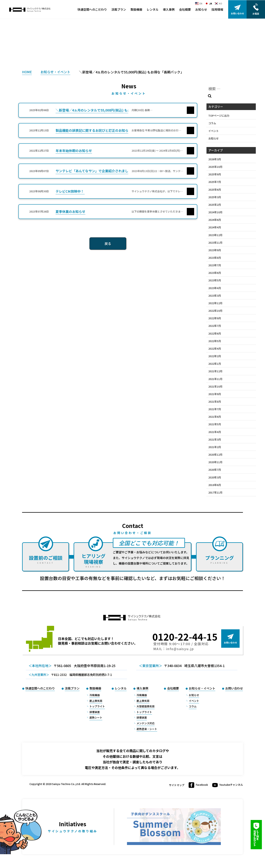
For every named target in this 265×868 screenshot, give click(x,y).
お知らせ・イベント (55, 72)
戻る (108, 243)
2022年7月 (215, 326)
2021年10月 (215, 386)
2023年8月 (215, 258)
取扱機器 (136, 9)
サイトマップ (177, 785)
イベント (213, 131)
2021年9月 (215, 394)
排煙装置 (95, 712)
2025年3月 (215, 197)
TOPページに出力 (219, 115)
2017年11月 (215, 492)
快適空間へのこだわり (92, 9)
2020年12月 (215, 454)
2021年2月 (215, 447)
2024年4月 (215, 227)
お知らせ (201, 9)
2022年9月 (215, 318)
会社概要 (185, 9)
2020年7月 (215, 470)
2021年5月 (215, 424)
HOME (27, 72)
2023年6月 (215, 273)
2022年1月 (215, 364)
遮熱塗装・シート (147, 729)
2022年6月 (215, 333)
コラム (212, 123)
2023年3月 (215, 295)
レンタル (153, 9)
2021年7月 (215, 409)
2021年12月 (215, 371)
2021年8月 (215, 401)
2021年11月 (215, 379)
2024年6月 (215, 220)
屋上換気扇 (96, 701)
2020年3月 (215, 477)
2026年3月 (215, 159)
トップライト (97, 706)
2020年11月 (215, 462)
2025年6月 (215, 189)
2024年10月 (215, 212)
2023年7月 (215, 265)
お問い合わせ (234, 688)
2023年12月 (215, 235)
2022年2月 (215, 356)
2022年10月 (215, 311)
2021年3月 (215, 439)
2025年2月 (215, 205)
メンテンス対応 (146, 723)
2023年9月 (215, 250)
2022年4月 (215, 348)
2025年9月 (215, 174)
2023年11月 (215, 242)
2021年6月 (215, 417)
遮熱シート (96, 717)
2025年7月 (215, 182)
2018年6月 (215, 485)
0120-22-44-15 (185, 637)
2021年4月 (215, 432)
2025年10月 (215, 167)
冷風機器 (95, 695)
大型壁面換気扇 (146, 706)
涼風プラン (119, 9)
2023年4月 (215, 288)
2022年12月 (215, 303)
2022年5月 (215, 341)
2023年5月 (215, 280)
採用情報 (217, 9)
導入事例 (169, 9)
